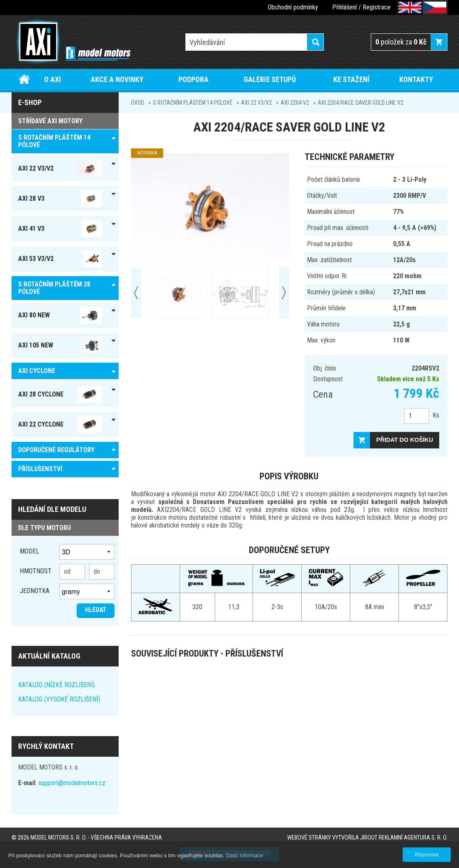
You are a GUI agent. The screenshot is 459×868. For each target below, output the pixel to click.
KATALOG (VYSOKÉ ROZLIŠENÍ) (59, 699)
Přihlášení (344, 7)
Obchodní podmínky (293, 7)
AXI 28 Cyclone (60, 394)
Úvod (24, 79)
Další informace (244, 855)
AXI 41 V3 (60, 229)
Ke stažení (351, 79)
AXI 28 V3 (60, 199)
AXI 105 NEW (60, 345)
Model (29, 551)
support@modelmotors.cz (72, 783)
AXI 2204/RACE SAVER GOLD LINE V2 (361, 103)
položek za (401, 42)
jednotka (35, 591)
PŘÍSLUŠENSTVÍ (40, 469)
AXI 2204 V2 (295, 103)
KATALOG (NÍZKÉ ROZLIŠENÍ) (56, 685)
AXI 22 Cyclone (60, 425)
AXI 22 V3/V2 (256, 103)
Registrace (377, 7)
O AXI (53, 79)
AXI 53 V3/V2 (60, 259)
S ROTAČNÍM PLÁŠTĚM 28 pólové (54, 288)
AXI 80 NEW (60, 315)
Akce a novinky (117, 79)
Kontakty (416, 79)
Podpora (193, 79)
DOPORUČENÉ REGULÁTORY (56, 450)
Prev (136, 293)
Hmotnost (36, 571)
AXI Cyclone (37, 371)
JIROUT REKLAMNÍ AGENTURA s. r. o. (404, 838)
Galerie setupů (270, 79)
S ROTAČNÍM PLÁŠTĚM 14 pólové (193, 103)
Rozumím (427, 855)
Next (284, 293)
